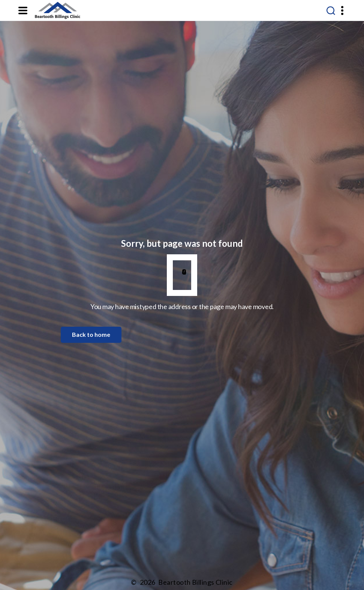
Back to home (91, 334)
